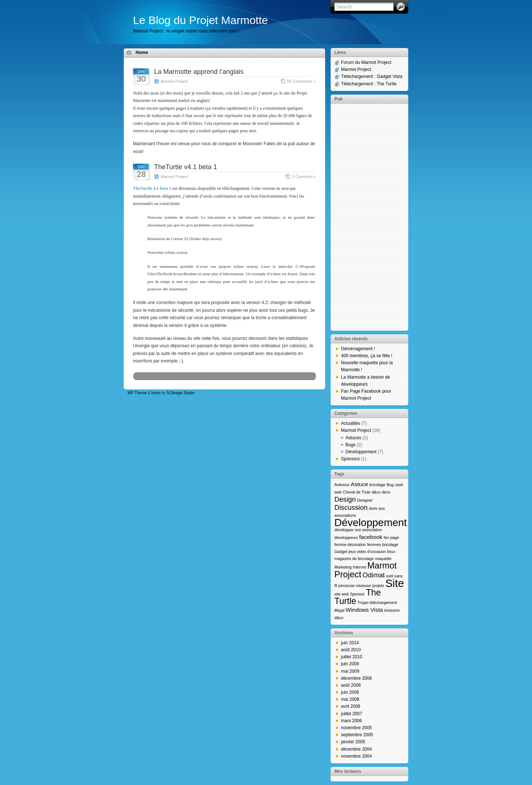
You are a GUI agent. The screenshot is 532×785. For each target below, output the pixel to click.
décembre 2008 (356, 678)
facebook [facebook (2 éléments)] (371, 537)
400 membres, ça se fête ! (367, 356)
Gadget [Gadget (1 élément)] (341, 552)
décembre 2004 (356, 749)
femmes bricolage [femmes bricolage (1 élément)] (383, 545)
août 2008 (351, 685)
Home (142, 52)
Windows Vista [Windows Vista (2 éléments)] (364, 610)
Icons (156, 393)
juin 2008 (350, 692)
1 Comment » (304, 177)
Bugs (350, 445)
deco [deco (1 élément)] (386, 492)
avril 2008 (351, 706)
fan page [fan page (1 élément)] (391, 537)
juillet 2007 (352, 714)
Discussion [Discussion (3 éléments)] (351, 507)
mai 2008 (350, 699)
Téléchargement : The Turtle (369, 84)
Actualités (351, 423)
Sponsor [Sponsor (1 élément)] (357, 594)
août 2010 (351, 650)
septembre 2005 (357, 735)
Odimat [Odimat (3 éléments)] (374, 575)
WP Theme (137, 393)
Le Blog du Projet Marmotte (200, 20)
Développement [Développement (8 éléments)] (371, 523)
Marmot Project (174, 81)
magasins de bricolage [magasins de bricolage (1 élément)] (354, 559)
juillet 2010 (352, 657)
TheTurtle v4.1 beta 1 (185, 167)
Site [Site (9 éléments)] (395, 583)
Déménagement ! (358, 349)
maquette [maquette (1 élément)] (383, 559)
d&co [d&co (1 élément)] (376, 492)
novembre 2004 (356, 756)
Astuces (353, 438)
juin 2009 (350, 664)
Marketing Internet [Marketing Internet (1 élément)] (350, 567)
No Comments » (301, 81)
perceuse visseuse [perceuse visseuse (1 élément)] (355, 586)
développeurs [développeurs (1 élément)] (346, 537)
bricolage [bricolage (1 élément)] (377, 485)
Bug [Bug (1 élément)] (390, 485)
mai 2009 (350, 671)
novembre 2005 (356, 728)
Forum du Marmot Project (366, 62)
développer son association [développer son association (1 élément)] (358, 530)
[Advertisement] (369, 216)
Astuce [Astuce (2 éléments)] (359, 484)
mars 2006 (352, 721)
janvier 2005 (353, 742)
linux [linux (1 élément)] (391, 552)
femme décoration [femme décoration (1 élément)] (350, 545)
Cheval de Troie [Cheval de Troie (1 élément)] (357, 492)
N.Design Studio (180, 393)
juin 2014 (350, 643)
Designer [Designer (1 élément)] (365, 500)
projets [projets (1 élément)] (378, 586)
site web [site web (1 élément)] (342, 594)
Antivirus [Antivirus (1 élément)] (342, 485)
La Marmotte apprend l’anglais (199, 72)
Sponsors (350, 459)
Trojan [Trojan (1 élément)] (363, 603)
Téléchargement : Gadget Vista (372, 76)
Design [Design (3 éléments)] (345, 499)
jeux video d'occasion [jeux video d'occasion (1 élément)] (367, 552)
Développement (361, 452)
